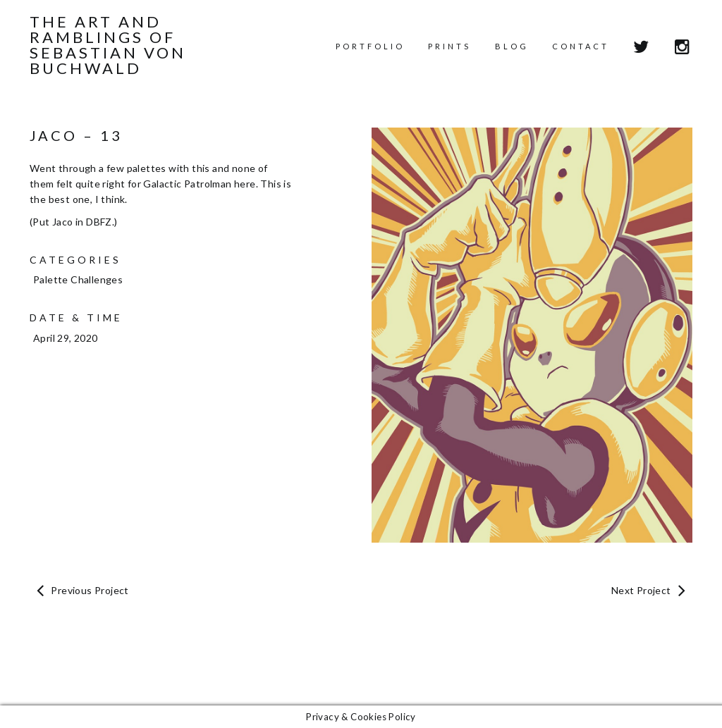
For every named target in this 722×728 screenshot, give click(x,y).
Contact (581, 46)
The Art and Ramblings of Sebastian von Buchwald (108, 45)
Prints (449, 46)
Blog (512, 46)
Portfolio (370, 46)
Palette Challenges (78, 279)
